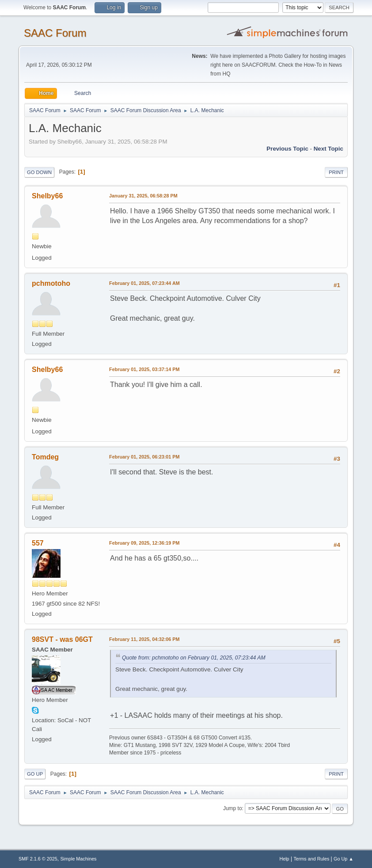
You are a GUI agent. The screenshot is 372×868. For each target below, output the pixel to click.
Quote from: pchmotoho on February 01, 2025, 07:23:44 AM (194, 658)
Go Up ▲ (344, 859)
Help (284, 859)
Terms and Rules (311, 859)
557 (38, 543)
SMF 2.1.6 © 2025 (38, 859)
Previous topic (287, 149)
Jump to (233, 808)
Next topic (328, 149)
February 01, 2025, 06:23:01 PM (144, 457)
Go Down (39, 172)
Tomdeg (45, 457)
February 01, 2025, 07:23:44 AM (144, 283)
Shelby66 (47, 196)
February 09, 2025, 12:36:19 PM (144, 543)
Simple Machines (78, 859)
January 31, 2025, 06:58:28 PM (143, 196)
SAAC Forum (55, 33)
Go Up (35, 774)
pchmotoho (51, 283)
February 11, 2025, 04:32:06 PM (144, 639)
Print (336, 172)
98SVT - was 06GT (62, 639)
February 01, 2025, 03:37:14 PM (144, 369)
